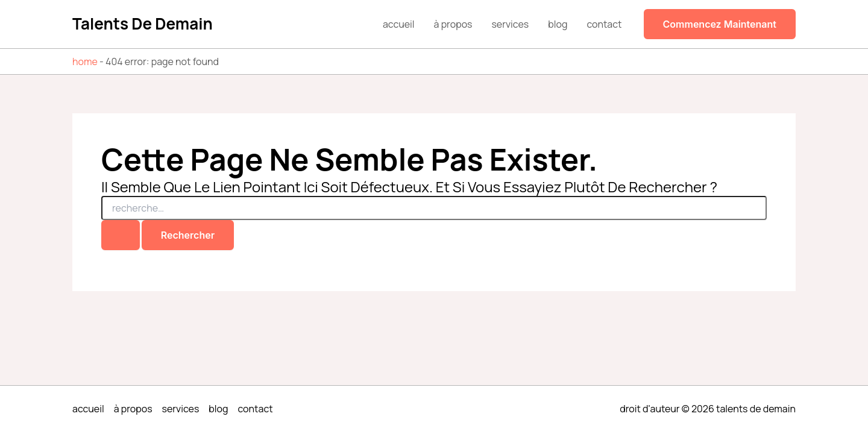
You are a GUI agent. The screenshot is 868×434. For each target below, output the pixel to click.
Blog (558, 24)
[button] (720, 24)
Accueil (399, 24)
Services (510, 24)
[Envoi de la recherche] (121, 235)
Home (85, 61)
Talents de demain (143, 24)
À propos (453, 24)
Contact (604, 24)
